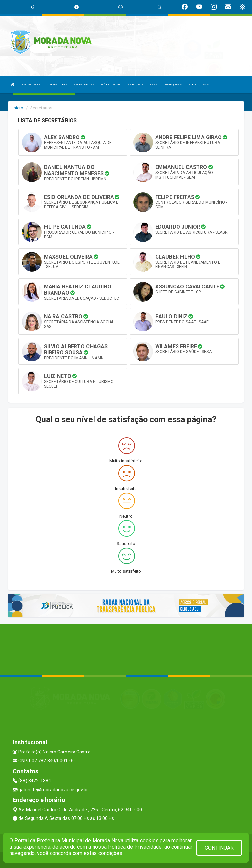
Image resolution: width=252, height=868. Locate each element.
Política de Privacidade (135, 847)
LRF (154, 85)
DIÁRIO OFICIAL (111, 85)
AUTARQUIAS (173, 85)
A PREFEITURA (57, 85)
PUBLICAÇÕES (198, 85)
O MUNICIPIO (31, 85)
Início (18, 108)
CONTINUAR (219, 848)
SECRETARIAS (84, 85)
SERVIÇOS (136, 85)
